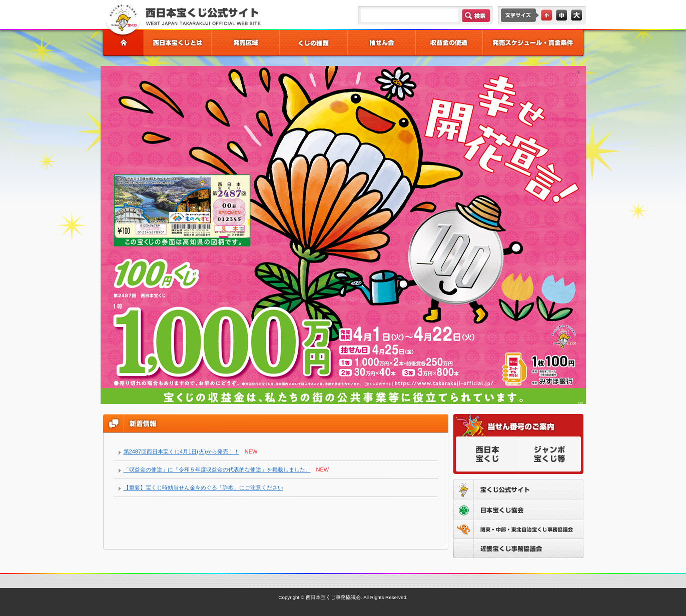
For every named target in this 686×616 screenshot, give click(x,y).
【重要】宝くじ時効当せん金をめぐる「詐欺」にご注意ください (203, 487)
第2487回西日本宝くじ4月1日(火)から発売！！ (181, 451)
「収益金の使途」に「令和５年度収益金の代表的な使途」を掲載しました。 (217, 469)
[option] (343, 235)
